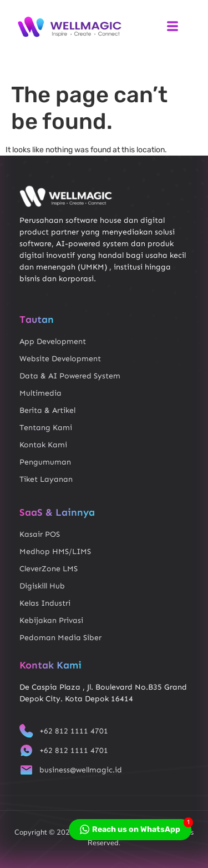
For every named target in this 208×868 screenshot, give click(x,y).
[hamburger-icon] (172, 27)
